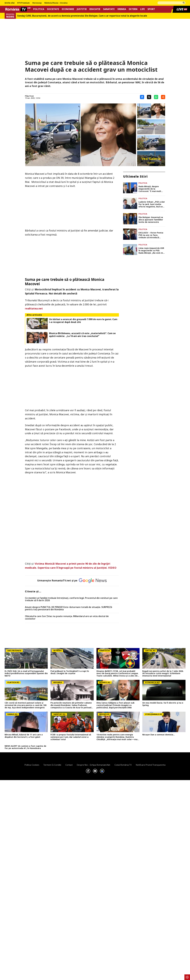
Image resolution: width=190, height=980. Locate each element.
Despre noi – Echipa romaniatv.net (94, 765)
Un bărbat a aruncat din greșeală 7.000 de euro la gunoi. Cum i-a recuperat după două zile (83, 321)
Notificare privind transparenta (151, 765)
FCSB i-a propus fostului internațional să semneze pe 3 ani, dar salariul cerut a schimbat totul (71, 737)
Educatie (95, 9)
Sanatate (109, 9)
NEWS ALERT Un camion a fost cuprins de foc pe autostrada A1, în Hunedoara (25, 747)
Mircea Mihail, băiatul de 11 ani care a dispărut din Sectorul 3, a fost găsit (24, 736)
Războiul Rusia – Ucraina (56, 3)
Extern (133, 9)
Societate (53, 9)
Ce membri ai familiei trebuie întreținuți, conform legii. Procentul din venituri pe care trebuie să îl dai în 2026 (71, 599)
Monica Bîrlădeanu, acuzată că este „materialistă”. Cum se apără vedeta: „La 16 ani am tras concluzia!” (82, 335)
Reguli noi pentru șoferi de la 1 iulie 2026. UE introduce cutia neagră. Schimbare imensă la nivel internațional (163, 674)
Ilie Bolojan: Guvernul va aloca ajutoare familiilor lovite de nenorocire (151, 220)
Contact (69, 765)
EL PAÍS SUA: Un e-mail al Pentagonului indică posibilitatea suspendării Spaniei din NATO (26, 674)
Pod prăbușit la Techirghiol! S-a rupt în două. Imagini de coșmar (70, 672)
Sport (151, 9)
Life (142, 9)
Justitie (82, 9)
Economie (68, 9)
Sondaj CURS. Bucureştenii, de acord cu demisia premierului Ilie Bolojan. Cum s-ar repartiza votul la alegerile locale (82, 16)
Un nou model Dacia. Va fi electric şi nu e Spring (163, 704)
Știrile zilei (10, 3)
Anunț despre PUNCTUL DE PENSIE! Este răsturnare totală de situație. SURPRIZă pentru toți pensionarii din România (68, 608)
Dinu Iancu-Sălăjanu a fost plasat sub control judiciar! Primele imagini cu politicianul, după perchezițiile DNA (115, 705)
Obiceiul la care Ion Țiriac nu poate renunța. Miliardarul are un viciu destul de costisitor (67, 618)
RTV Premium (23, 3)
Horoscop (37, 3)
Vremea (122, 9)
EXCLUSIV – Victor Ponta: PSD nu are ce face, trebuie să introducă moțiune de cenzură (151, 235)
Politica (39, 9)
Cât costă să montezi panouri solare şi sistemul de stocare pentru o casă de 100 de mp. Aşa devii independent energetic (26, 705)
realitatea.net (34, 308)
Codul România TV (123, 765)
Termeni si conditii (52, 765)
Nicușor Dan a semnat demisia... (159, 735)
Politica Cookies (32, 765)
